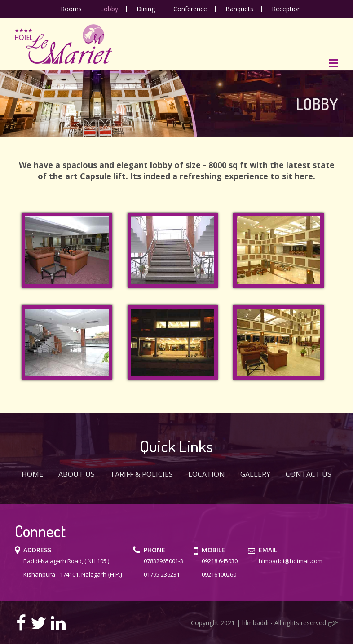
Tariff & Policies (141, 474)
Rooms (71, 9)
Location (207, 474)
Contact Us (309, 474)
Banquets (239, 9)
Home (32, 474)
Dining (146, 9)
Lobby (109, 9)
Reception (286, 9)
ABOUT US (77, 474)
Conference (190, 9)
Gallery (255, 474)
